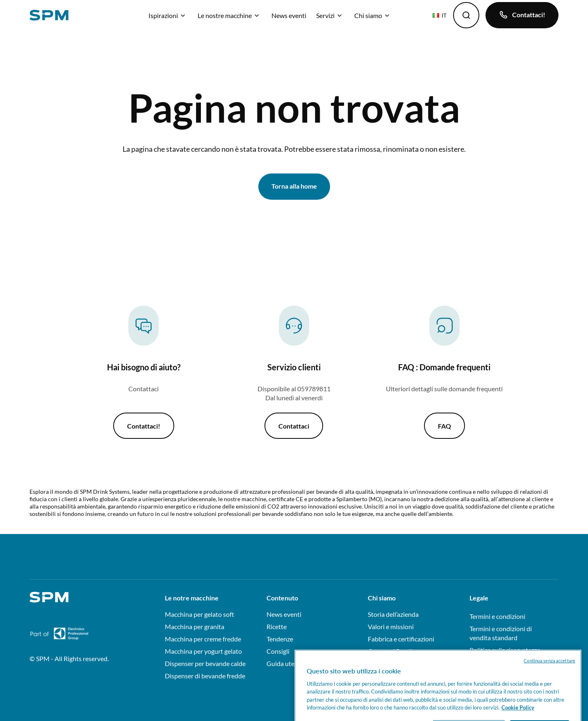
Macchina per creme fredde (203, 639)
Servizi (330, 15)
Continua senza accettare (549, 668)
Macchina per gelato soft (199, 614)
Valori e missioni (391, 626)
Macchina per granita (195, 626)
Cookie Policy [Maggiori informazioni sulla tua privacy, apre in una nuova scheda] (518, 715)
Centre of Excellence (397, 651)
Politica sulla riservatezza (505, 650)
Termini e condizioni (497, 616)
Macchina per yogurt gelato (203, 651)
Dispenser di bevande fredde (205, 676)
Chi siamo (373, 15)
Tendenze (280, 639)
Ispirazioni (168, 15)
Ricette (277, 626)
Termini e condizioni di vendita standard (501, 633)
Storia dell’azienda (393, 614)
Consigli (278, 651)
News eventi (289, 15)
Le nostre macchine (230, 15)
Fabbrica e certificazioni (401, 639)
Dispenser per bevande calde (205, 663)
